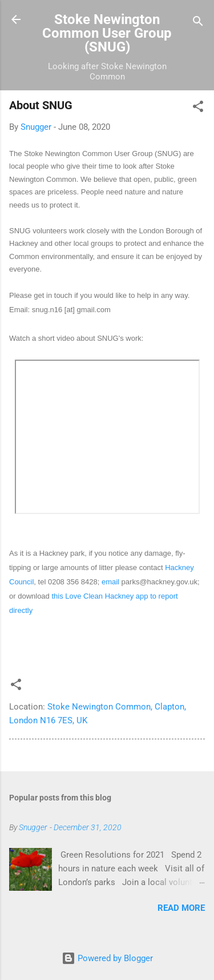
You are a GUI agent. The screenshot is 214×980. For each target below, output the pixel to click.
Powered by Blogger (107, 958)
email (110, 582)
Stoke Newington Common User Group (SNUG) (107, 33)
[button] (198, 108)
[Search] (198, 23)
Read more (181, 908)
